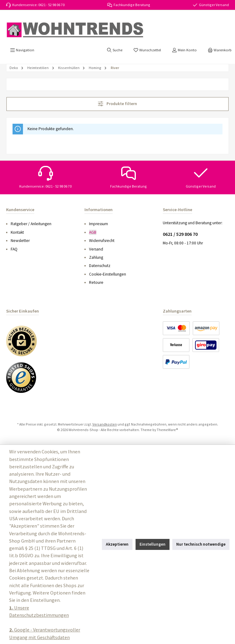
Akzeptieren (117, 544)
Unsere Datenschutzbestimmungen (39, 611)
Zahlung (96, 257)
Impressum (99, 224)
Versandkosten (105, 424)
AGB (93, 232)
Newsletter (20, 241)
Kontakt (17, 232)
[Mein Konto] (184, 50)
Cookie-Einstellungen (108, 274)
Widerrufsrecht (102, 241)
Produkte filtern (117, 104)
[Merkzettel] (147, 50)
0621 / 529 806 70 (180, 234)
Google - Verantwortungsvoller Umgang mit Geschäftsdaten (45, 633)
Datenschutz (100, 266)
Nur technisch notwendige (201, 544)
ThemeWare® (167, 430)
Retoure (96, 282)
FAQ (14, 249)
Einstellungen (153, 544)
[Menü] (22, 50)
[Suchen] (115, 50)
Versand (96, 249)
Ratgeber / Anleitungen (31, 224)
